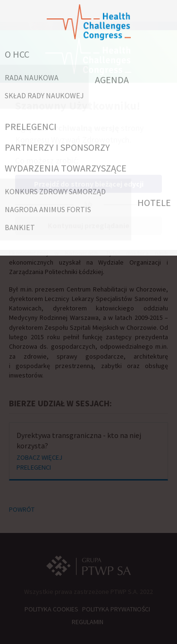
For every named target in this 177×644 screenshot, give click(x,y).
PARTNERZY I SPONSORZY (57, 147)
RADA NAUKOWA (32, 77)
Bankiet (20, 227)
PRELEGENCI (31, 126)
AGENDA (112, 80)
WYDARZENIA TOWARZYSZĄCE (66, 168)
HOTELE (154, 202)
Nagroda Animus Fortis (48, 209)
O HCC (17, 54)
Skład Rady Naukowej (44, 95)
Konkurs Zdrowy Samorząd (55, 191)
